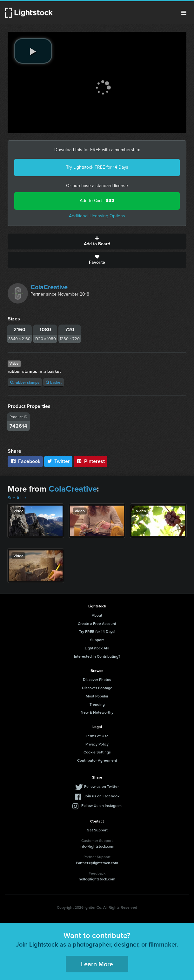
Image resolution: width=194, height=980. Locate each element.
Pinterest (90, 461)
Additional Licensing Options (97, 216)
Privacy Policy (97, 744)
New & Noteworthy (97, 712)
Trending (97, 704)
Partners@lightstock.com (97, 863)
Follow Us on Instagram (101, 805)
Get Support (97, 830)
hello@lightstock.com (97, 879)
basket (54, 382)
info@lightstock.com (97, 846)
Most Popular (97, 696)
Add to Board (97, 241)
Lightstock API (97, 648)
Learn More (97, 964)
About (97, 615)
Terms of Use (97, 736)
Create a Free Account (97, 623)
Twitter (58, 461)
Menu (184, 13)
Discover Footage (97, 688)
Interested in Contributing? (97, 656)
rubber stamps (25, 382)
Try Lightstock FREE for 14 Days (97, 167)
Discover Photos (97, 679)
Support (97, 640)
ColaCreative (49, 287)
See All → (17, 498)
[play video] (33, 51)
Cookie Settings (97, 752)
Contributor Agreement (97, 760)
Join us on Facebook (102, 796)
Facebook (25, 461)
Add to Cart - (97, 201)
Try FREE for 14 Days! (97, 631)
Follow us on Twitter (101, 786)
